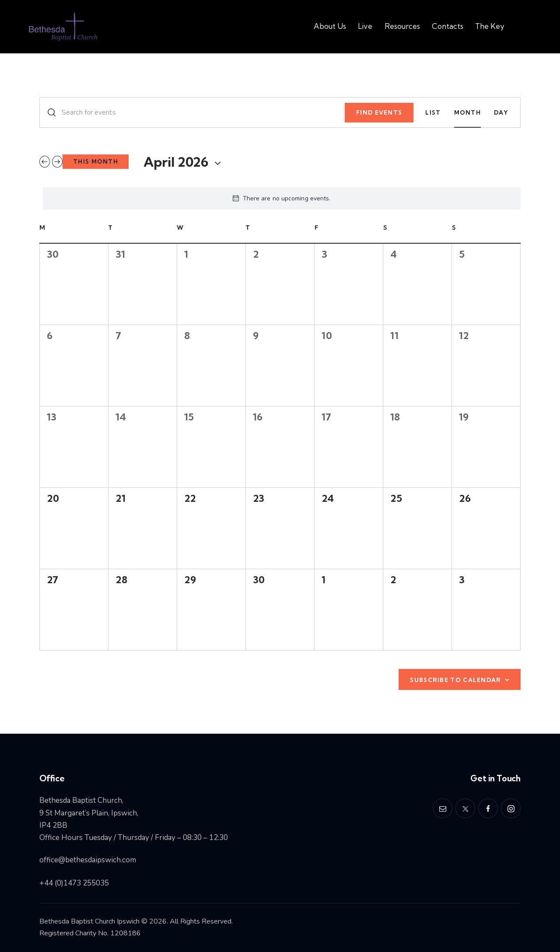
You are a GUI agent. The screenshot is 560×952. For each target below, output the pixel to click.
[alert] (282, 198)
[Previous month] (45, 162)
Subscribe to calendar (455, 680)
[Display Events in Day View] (501, 112)
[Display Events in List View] (433, 112)
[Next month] (57, 162)
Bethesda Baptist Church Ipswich (89, 921)
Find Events (379, 112)
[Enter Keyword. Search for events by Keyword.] (192, 112)
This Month (96, 161)
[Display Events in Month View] (468, 112)
